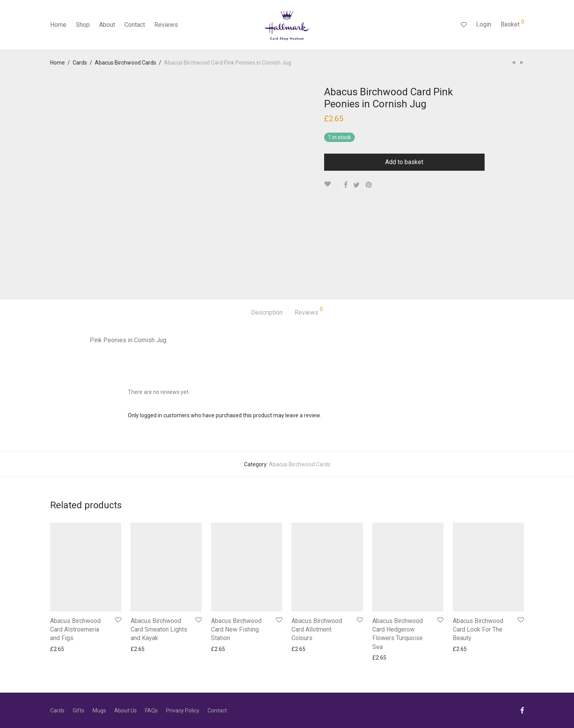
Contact (135, 25)
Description (267, 312)
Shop (83, 25)
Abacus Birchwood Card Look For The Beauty (478, 630)
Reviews (166, 25)
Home (58, 25)
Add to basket (404, 162)
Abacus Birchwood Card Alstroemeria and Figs (75, 630)
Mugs (99, 710)
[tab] (267, 313)
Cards (80, 63)
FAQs (151, 710)
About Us (126, 710)
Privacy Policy (183, 710)
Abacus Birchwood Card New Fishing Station (236, 630)
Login (484, 24)
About (107, 25)
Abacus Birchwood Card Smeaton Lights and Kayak (159, 630)
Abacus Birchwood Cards (126, 63)
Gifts (79, 710)
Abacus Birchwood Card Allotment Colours (317, 630)
